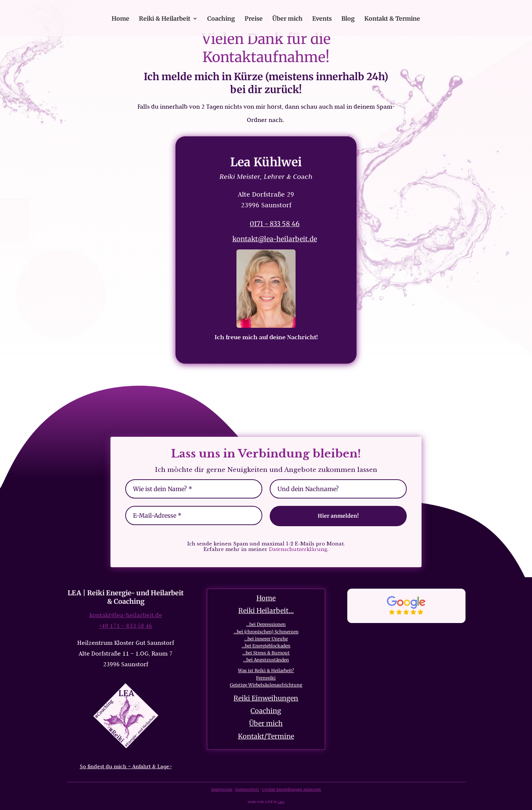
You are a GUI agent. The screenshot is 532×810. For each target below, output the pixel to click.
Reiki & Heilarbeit (165, 19)
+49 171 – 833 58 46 (126, 626)
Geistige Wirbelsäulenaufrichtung (266, 685)
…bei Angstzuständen (266, 660)
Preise (254, 19)
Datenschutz (247, 789)
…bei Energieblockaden (266, 646)
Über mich (287, 19)
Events (322, 19)
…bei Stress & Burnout (266, 653)
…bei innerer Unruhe (266, 639)
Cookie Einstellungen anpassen (291, 789)
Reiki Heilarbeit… (266, 611)
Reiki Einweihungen (266, 698)
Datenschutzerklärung (298, 549)
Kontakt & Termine (392, 19)
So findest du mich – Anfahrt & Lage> (126, 766)
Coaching (221, 19)
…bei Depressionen (266, 624)
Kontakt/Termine (266, 736)
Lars (281, 802)
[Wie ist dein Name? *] (194, 489)
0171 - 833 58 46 (275, 224)
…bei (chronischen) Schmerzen (266, 632)
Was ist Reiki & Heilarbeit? (266, 671)
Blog (348, 19)
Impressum (222, 789)
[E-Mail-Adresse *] (194, 515)
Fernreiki (266, 678)
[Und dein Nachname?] (338, 489)
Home (120, 19)
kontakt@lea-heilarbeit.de (275, 239)
